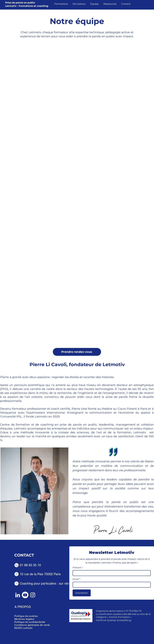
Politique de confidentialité (30, 622)
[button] (61, 4)
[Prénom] (111, 573)
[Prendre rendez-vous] (77, 352)
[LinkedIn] (18, 595)
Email (76, 579)
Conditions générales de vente (32, 625)
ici (130, 620)
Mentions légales (24, 619)
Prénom (78, 568)
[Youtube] (25, 595)
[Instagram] (33, 595)
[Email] (111, 585)
